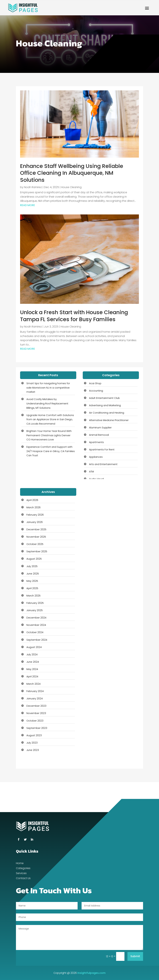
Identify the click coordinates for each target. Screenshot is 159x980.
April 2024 (32, 676)
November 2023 (36, 713)
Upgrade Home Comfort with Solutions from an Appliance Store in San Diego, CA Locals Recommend (50, 419)
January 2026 (35, 522)
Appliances (96, 457)
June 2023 (33, 750)
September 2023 (37, 728)
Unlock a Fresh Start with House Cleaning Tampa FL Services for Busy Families (74, 316)
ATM (91, 471)
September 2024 (37, 640)
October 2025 (35, 544)
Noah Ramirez (33, 187)
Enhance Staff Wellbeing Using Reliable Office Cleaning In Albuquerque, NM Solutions (72, 173)
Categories (23, 869)
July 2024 (32, 654)
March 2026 (33, 507)
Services (21, 874)
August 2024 (34, 647)
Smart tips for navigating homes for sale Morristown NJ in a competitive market (48, 388)
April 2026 (32, 500)
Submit (135, 956)
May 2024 (32, 669)
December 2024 (36, 618)
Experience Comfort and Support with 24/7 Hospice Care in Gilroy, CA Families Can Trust (51, 451)
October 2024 (35, 632)
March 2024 (33, 684)
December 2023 (36, 706)
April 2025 (32, 588)
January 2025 (35, 610)
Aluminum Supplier (100, 427)
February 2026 (35, 515)
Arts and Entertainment (103, 464)
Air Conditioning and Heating (107, 413)
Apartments (96, 442)
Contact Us (23, 879)
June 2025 (33, 574)
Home (20, 864)
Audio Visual (96, 479)
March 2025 (33, 596)
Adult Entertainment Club (104, 398)
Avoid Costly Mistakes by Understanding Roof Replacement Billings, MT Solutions (47, 403)
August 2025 (34, 559)
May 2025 (32, 581)
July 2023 (32, 743)
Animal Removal (99, 435)
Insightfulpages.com (91, 973)
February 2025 (35, 603)
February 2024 (35, 691)
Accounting (96, 391)
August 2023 (34, 735)
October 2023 (35, 721)
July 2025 (32, 566)
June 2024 (33, 662)
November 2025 (36, 537)
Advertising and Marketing (105, 405)
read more (27, 205)
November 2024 (36, 625)
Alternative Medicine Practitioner (109, 420)
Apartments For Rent (102, 449)
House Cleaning (71, 187)
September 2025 (37, 551)
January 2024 (35, 698)
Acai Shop (95, 383)
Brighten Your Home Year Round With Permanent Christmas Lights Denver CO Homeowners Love (49, 435)
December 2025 (36, 529)
